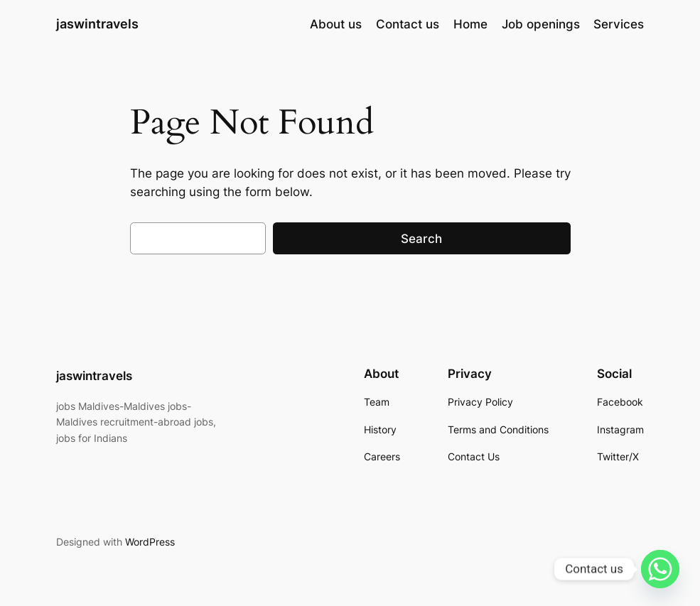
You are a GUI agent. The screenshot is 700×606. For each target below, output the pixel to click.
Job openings (541, 24)
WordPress (150, 542)
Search (421, 239)
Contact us (408, 24)
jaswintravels (97, 24)
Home (470, 24)
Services (619, 24)
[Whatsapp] (660, 569)
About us (336, 24)
